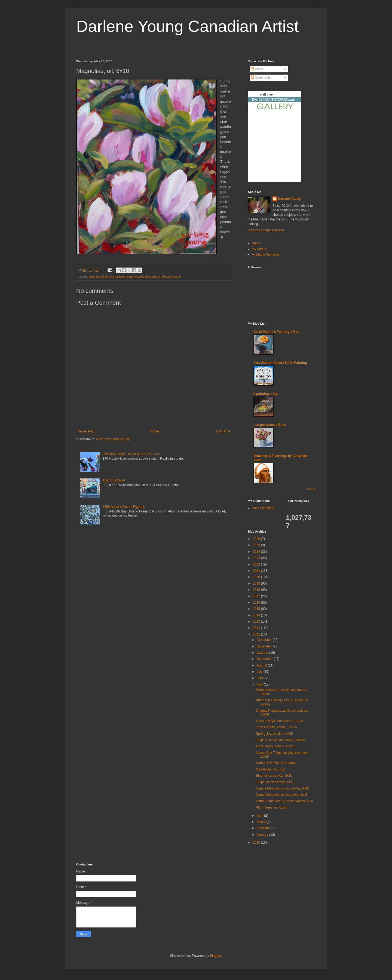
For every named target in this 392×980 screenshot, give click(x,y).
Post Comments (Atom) (113, 439)
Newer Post (86, 431)
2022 (257, 564)
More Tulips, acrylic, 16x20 (275, 746)
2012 (257, 628)
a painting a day (266, 394)
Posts (257, 69)
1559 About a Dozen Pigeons (124, 507)
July (260, 672)
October (263, 653)
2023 (257, 558)
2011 (257, 634)
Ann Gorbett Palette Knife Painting (280, 363)
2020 (257, 577)
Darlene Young (289, 199)
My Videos (259, 249)
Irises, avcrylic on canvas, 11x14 (279, 721)
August (262, 665)
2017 (257, 596)
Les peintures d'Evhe (270, 425)
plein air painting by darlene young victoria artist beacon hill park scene (135, 277)
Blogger (215, 956)
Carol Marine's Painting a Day (276, 332)
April (260, 816)
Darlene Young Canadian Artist (187, 26)
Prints (256, 243)
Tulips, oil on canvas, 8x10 (275, 782)
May (260, 684)
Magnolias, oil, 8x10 (270, 769)
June (261, 678)
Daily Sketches (263, 508)
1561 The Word (114, 480)
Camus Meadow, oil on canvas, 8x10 (282, 788)
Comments (261, 78)
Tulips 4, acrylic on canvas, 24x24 (280, 740)
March (262, 822)
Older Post (222, 431)
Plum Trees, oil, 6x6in (272, 807)
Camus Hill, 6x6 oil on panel (276, 763)
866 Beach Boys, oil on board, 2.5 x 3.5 (131, 454)
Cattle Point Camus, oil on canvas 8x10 (284, 801)
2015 (257, 609)
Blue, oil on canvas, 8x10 (274, 776)
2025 (257, 545)
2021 (257, 571)
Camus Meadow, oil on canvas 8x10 (282, 795)
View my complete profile (266, 230)
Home (155, 431)
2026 (257, 539)
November (265, 646)
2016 (257, 603)
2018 (257, 590)
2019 (257, 583)
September (265, 659)
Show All (311, 489)
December (265, 640)
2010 (257, 843)
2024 (257, 552)
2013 (257, 622)
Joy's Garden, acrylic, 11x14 (276, 727)
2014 (257, 615)
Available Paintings (266, 254)
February (264, 828)
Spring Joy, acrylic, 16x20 (274, 734)
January (263, 835)
